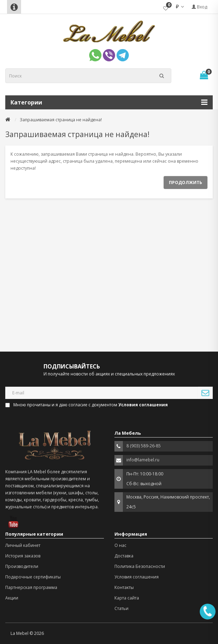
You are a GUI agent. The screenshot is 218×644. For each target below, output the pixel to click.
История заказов (23, 556)
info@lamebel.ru (143, 460)
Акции (12, 598)
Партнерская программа (31, 587)
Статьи (121, 608)
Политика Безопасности (140, 566)
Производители (22, 566)
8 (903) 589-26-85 (144, 446)
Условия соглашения (137, 577)
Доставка (124, 556)
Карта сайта (127, 598)
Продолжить (186, 182)
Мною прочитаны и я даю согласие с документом (87, 405)
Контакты (124, 587)
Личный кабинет (23, 545)
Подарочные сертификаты (33, 577)
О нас (120, 545)
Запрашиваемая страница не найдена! (61, 120)
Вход (199, 7)
